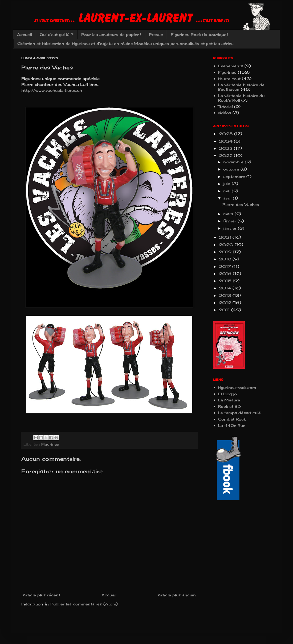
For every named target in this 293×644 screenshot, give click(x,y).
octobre (232, 169)
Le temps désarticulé (239, 413)
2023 (226, 148)
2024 (226, 141)
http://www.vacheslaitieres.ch (52, 90)
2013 (226, 295)
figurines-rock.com (237, 387)
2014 (226, 288)
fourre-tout (229, 79)
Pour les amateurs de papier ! (111, 34)
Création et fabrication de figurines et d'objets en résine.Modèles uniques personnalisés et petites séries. (126, 43)
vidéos (225, 113)
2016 (226, 274)
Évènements (231, 66)
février (230, 221)
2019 (226, 252)
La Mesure (229, 400)
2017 (226, 266)
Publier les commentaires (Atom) (84, 604)
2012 (226, 303)
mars (229, 214)
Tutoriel (225, 107)
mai (227, 191)
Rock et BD (229, 406)
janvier (231, 228)
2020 (227, 245)
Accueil (25, 34)
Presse (156, 34)
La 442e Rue (232, 425)
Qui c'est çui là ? (57, 34)
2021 (226, 237)
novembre (234, 162)
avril (228, 198)
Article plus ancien (177, 595)
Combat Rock (232, 419)
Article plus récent (41, 595)
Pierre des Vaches (241, 204)
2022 (226, 155)
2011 (225, 310)
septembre (235, 176)
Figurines (50, 444)
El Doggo (227, 394)
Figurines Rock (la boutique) (199, 34)
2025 (227, 134)
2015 (226, 281)
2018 (226, 259)
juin (227, 184)
